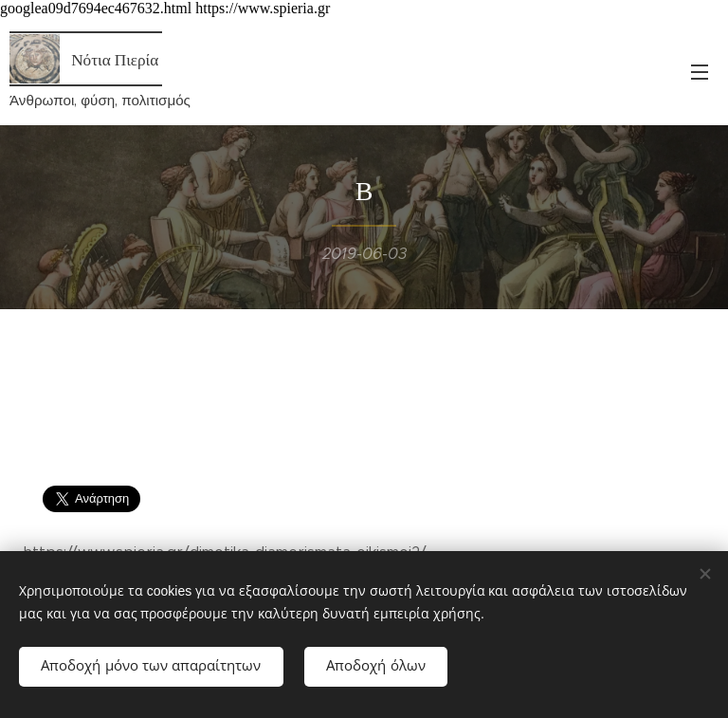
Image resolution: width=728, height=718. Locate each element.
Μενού (700, 72)
